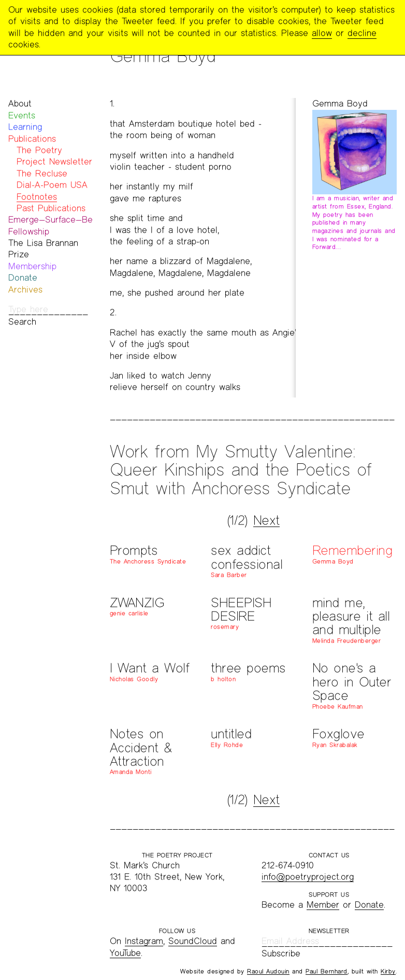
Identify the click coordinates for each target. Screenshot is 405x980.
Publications (32, 139)
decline (362, 33)
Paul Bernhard (327, 971)
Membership (32, 266)
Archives (25, 289)
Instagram (144, 941)
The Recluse (42, 173)
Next (266, 520)
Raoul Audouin (268, 971)
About (20, 103)
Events (22, 115)
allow (322, 33)
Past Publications (51, 208)
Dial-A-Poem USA (52, 185)
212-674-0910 (288, 865)
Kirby (388, 971)
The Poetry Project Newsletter (54, 156)
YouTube (125, 953)
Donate (23, 278)
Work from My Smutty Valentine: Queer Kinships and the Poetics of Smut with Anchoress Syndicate (241, 469)
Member (323, 905)
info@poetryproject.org (308, 877)
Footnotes (37, 197)
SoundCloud (193, 941)
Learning (25, 127)
